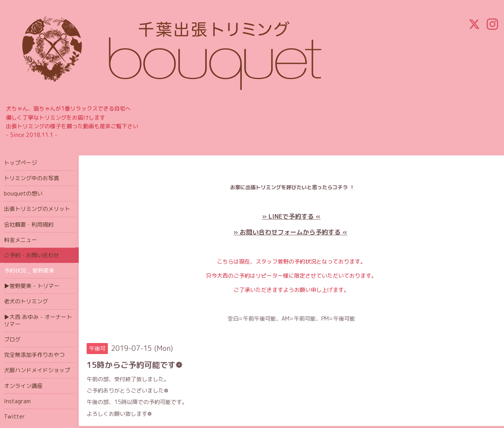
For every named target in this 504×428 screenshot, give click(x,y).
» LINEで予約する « (291, 216)
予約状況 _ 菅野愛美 (29, 270)
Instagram (17, 401)
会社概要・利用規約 (29, 224)
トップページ (20, 163)
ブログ (12, 339)
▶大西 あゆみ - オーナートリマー (38, 320)
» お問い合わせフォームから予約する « (290, 232)
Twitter (14, 416)
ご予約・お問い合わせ (31, 255)
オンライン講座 (23, 386)
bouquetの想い (23, 193)
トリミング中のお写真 (31, 178)
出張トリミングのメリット (37, 209)
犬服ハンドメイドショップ (37, 370)
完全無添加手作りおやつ (34, 355)
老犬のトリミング (26, 301)
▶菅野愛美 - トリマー (32, 286)
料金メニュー (20, 240)
